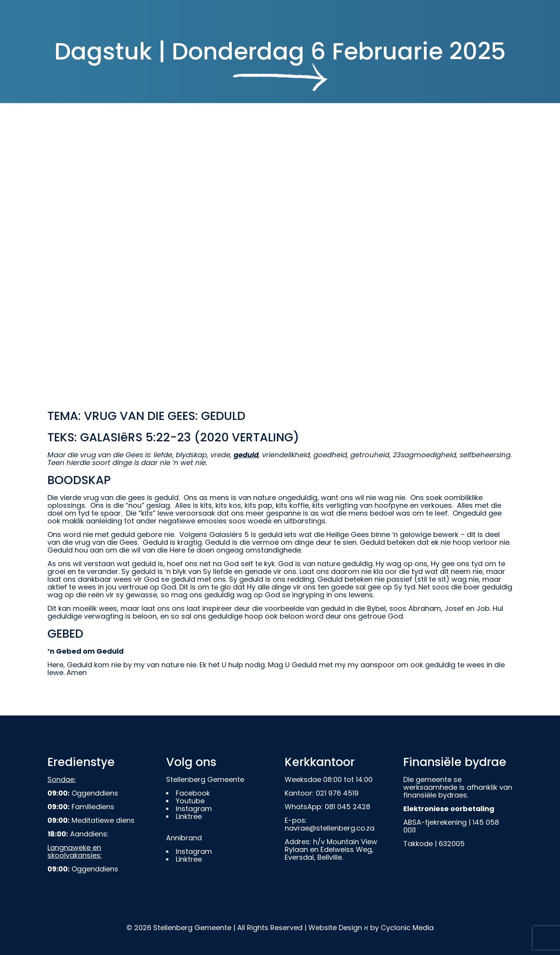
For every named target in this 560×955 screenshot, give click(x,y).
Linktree (189, 816)
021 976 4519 (337, 793)
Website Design (335, 928)
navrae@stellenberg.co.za (330, 828)
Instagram (194, 809)
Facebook (193, 793)
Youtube (190, 801)
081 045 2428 (347, 807)
